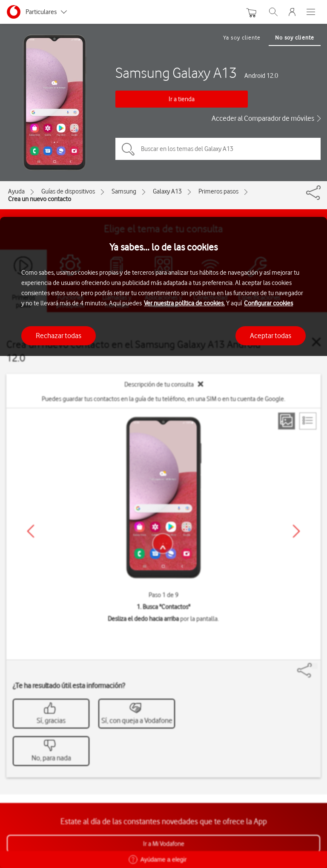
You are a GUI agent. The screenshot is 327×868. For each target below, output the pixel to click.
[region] (163, 542)
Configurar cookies (268, 303)
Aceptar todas (271, 336)
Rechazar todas (59, 336)
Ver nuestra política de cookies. (184, 303)
